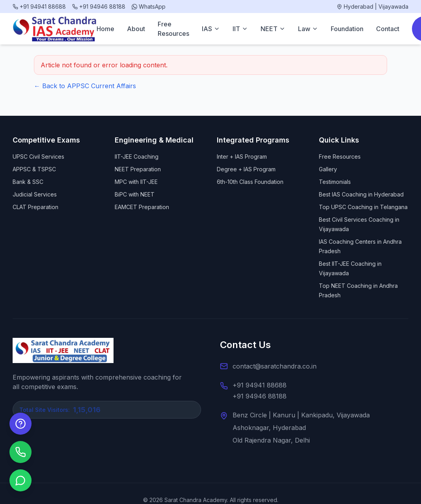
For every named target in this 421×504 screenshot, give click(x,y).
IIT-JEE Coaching (137, 157)
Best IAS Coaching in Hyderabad (361, 194)
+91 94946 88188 (260, 396)
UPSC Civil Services (38, 157)
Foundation (347, 29)
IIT (240, 29)
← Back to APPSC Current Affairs (85, 86)
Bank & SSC (28, 182)
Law (308, 29)
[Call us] (20, 452)
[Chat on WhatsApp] (20, 480)
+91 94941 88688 (260, 385)
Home (105, 29)
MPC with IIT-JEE (136, 182)
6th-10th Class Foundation (250, 182)
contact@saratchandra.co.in (275, 366)
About (136, 29)
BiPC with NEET (135, 194)
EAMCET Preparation (142, 207)
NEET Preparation (138, 169)
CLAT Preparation (35, 207)
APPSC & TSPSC (34, 169)
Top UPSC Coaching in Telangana (363, 207)
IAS (211, 29)
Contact (388, 29)
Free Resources (173, 29)
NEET (273, 29)
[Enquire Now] (20, 424)
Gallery (328, 169)
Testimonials (335, 182)
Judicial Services (35, 194)
